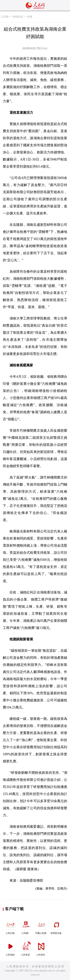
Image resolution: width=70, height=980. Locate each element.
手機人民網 (41, 926)
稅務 (30, 17)
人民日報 (10, 926)
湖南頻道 (18, 17)
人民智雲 (26, 948)
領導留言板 (56, 926)
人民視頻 (10, 948)
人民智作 (41, 948)
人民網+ (26, 926)
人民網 (4, 17)
